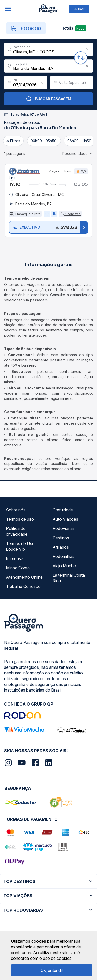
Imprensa (15, 558)
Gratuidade (63, 510)
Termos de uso (20, 519)
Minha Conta (18, 568)
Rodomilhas (64, 556)
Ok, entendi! (52, 970)
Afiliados (61, 547)
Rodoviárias (64, 528)
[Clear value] (42, 83)
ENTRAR (79, 9)
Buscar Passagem (48, 99)
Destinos (61, 538)
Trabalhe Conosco (23, 586)
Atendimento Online (24, 577)
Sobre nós (16, 510)
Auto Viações (65, 519)
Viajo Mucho (64, 566)
